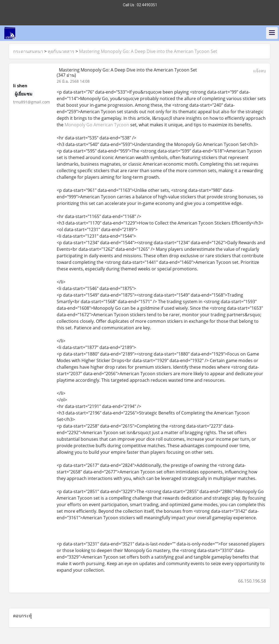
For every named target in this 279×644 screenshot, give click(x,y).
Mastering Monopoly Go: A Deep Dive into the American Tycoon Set (148, 51)
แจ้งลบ (260, 71)
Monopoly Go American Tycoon (97, 125)
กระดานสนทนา (28, 51)
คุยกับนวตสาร (61, 51)
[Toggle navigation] (272, 33)
